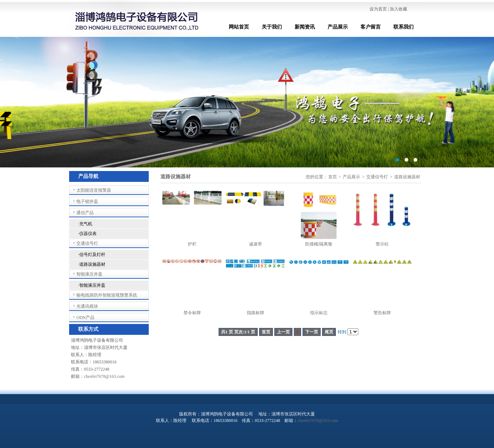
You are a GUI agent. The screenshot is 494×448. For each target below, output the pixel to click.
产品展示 (338, 27)
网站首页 (239, 27)
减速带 (256, 244)
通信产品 (85, 213)
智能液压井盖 (89, 274)
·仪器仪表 (87, 234)
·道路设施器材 (92, 264)
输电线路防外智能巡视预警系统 (107, 295)
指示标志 (319, 313)
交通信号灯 (87, 243)
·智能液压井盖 (92, 285)
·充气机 (85, 224)
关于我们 (272, 27)
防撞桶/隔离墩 (319, 244)
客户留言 (371, 27)
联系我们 (404, 27)
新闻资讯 (305, 27)
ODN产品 (85, 317)
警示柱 (382, 244)
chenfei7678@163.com (104, 376)
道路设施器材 (407, 177)
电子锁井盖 (87, 201)
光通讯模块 (87, 306)
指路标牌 (256, 313)
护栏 (192, 244)
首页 (333, 177)
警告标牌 (382, 313)
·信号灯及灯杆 (92, 255)
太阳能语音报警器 (94, 190)
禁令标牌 (192, 313)
